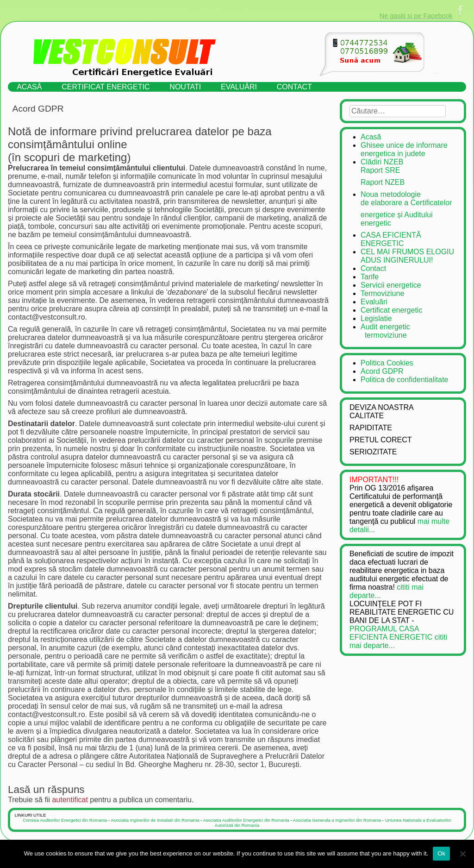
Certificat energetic (106, 87)
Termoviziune (382, 293)
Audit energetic (409, 331)
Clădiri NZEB (409, 166)
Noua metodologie (409, 199)
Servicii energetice (391, 285)
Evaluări (239, 87)
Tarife (370, 277)
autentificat (70, 800)
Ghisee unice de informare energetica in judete (404, 149)
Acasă (29, 87)
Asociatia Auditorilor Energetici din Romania (246, 820)
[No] (462, 854)
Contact (294, 87)
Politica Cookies (387, 363)
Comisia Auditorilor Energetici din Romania (65, 820)
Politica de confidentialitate (404, 380)
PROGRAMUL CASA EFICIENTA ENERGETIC (391, 633)
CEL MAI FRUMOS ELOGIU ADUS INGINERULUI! (407, 256)
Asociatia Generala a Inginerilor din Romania (337, 820)
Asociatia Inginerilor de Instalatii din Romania (155, 820)
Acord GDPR (382, 371)
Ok (441, 853)
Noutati (185, 87)
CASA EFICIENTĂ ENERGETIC (391, 239)
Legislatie (376, 318)
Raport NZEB (383, 182)
